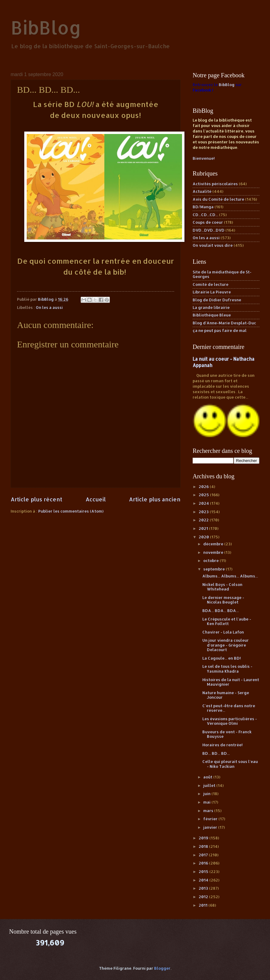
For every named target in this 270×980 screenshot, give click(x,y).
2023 (204, 512)
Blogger (162, 968)
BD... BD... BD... (216, 753)
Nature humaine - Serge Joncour (226, 695)
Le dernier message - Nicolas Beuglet (223, 600)
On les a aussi (49, 307)
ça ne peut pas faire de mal (220, 330)
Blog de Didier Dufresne (217, 300)
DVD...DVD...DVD (209, 230)
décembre (214, 544)
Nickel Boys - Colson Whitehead (222, 587)
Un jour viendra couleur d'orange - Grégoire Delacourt (226, 645)
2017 (204, 855)
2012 (204, 897)
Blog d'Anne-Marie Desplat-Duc (224, 323)
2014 (204, 880)
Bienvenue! (204, 158)
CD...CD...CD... (205, 215)
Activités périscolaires (215, 184)
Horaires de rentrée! (223, 745)
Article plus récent (36, 499)
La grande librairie (211, 307)
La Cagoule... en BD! (222, 658)
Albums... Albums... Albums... (230, 576)
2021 (204, 528)
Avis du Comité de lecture (218, 199)
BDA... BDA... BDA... (221, 610)
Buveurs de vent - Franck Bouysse (227, 734)
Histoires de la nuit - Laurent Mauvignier (231, 682)
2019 (204, 838)
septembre (214, 569)
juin (207, 794)
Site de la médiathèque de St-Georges (222, 274)
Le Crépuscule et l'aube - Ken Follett (227, 621)
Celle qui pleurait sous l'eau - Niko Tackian (230, 764)
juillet (210, 785)
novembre (214, 552)
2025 (204, 495)
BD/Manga (203, 207)
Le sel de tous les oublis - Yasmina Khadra (227, 669)
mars (209, 811)
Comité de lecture (211, 284)
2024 (204, 503)
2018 (204, 846)
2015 (204, 871)
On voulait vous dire (213, 245)
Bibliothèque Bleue (212, 315)
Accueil (96, 499)
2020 (204, 537)
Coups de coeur (208, 222)
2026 (204, 487)
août (208, 777)
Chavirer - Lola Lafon (223, 632)
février (211, 819)
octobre (211, 560)
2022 (204, 520)
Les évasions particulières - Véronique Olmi (230, 721)
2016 (204, 863)
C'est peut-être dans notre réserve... (229, 708)
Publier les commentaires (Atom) (71, 511)
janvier (211, 827)
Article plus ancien (155, 499)
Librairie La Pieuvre (212, 292)
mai (207, 802)
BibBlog (46, 27)
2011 (204, 905)
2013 (204, 888)
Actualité (202, 191)
